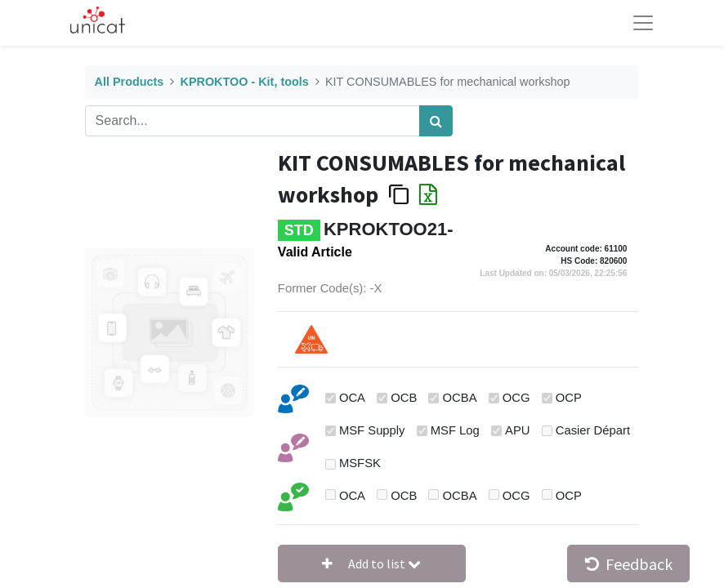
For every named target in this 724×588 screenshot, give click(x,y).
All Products (130, 82)
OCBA (460, 398)
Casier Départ (593, 430)
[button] (372, 563)
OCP (569, 398)
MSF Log (455, 430)
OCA (352, 398)
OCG (516, 398)
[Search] (436, 121)
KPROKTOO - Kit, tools (245, 82)
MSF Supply (372, 430)
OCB (404, 398)
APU (517, 430)
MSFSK (360, 463)
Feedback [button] (629, 564)
